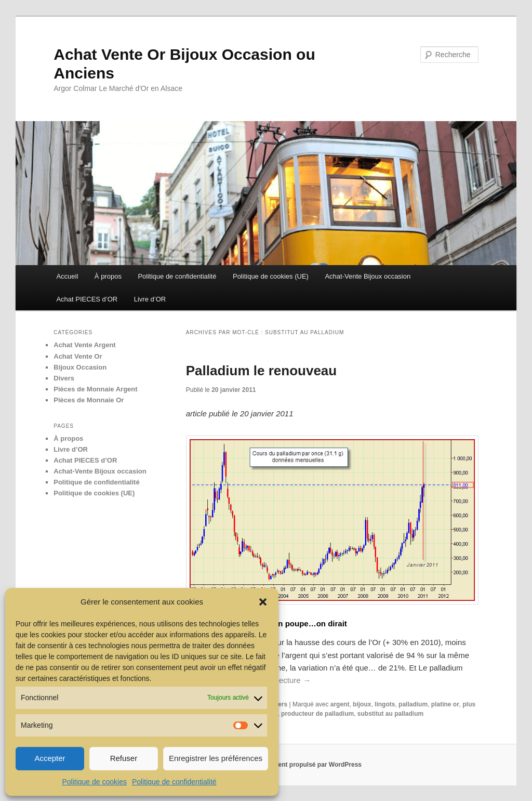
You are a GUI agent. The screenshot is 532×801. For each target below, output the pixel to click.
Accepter (50, 758)
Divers (64, 378)
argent (340, 704)
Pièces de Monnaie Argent (95, 389)
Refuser (124, 758)
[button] (263, 602)
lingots (385, 704)
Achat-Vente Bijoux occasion (368, 276)
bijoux (362, 704)
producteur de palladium (317, 714)
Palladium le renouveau (261, 371)
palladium (413, 704)
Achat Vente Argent (84, 345)
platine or (445, 704)
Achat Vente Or (78, 356)
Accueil (67, 276)
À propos (108, 276)
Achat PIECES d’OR (87, 299)
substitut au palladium (390, 714)
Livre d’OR (150, 299)
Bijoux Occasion (80, 367)
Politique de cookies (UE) (271, 276)
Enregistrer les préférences (216, 758)
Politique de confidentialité (174, 782)
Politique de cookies (94, 782)
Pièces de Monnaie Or (89, 400)
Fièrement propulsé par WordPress (310, 765)
